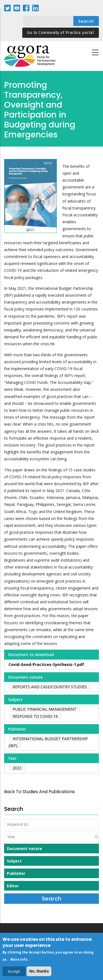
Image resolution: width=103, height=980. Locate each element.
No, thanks (39, 973)
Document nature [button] (24, 848)
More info (19, 961)
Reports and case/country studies (50, 687)
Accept (14, 973)
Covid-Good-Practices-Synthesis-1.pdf (46, 664)
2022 (17, 768)
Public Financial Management (44, 709)
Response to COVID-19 (35, 716)
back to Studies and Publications (39, 792)
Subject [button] (14, 861)
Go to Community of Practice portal (61, 33)
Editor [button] (13, 886)
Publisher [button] (16, 873)
